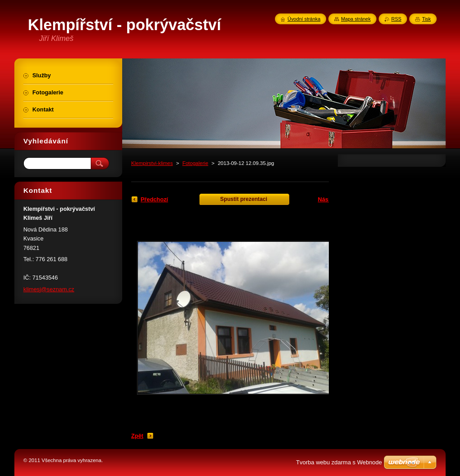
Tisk (426, 19)
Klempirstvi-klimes (152, 163)
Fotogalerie (195, 163)
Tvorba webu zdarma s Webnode (339, 462)
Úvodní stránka (304, 19)
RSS (396, 19)
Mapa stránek (356, 19)
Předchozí (154, 199)
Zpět (137, 436)
